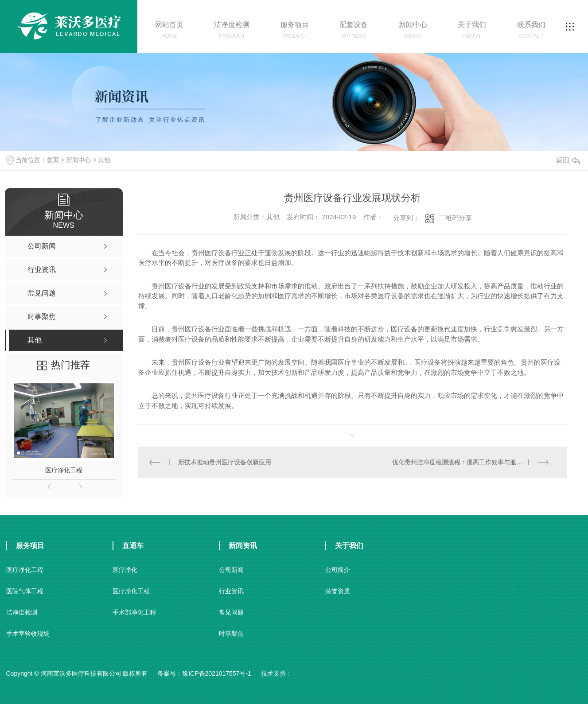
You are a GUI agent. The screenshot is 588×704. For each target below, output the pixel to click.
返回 (568, 160)
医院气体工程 (25, 591)
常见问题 (231, 612)
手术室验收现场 (28, 634)
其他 (104, 160)
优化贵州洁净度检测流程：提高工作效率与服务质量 (463, 462)
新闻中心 (78, 160)
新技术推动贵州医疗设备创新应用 (225, 462)
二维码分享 (455, 218)
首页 (53, 160)
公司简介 (338, 570)
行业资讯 (231, 591)
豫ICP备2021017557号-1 (217, 673)
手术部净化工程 (134, 612)
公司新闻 (231, 570)
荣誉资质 (338, 591)
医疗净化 (125, 570)
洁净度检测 (22, 612)
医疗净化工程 (64, 470)
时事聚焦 (231, 634)
